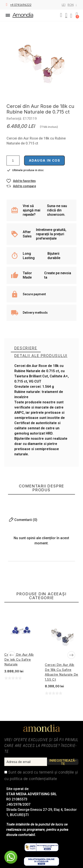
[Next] (71, 655)
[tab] (26, 348)
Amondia (23, 15)
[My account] (66, 15)
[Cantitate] (13, 161)
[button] (61, 15)
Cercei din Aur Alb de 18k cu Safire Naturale (19, 659)
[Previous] (12, 655)
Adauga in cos (45, 160)
